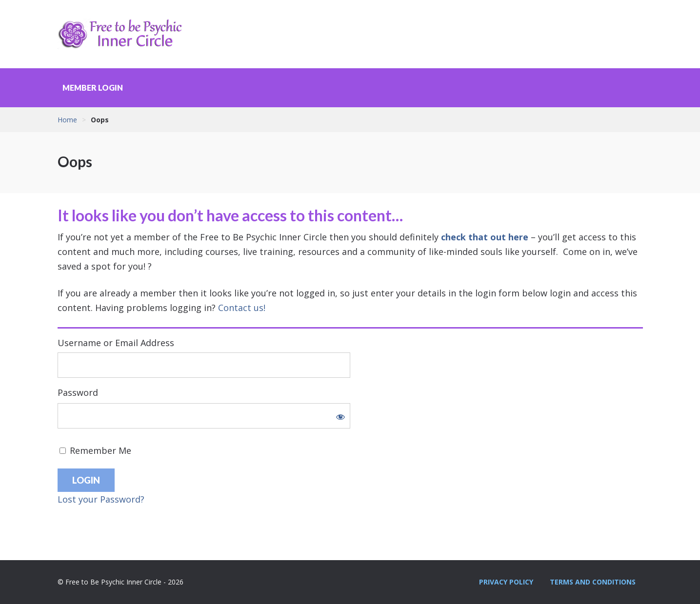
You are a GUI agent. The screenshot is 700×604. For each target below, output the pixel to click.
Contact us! (242, 308)
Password (78, 392)
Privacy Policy (506, 582)
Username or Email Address (116, 343)
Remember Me (95, 450)
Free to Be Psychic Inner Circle (123, 34)
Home (67, 120)
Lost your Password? (101, 499)
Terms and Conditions (593, 582)
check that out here (485, 237)
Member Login (93, 88)
